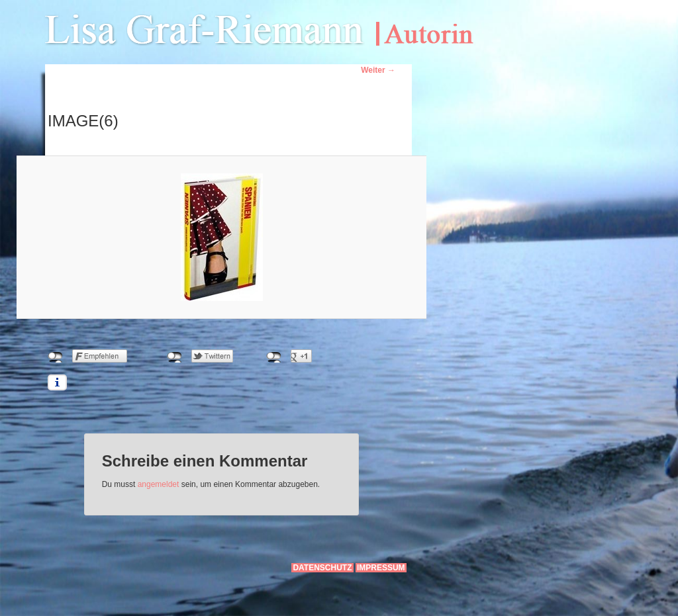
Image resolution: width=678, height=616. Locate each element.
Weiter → (378, 70)
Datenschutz (322, 568)
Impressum (381, 568)
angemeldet (159, 484)
